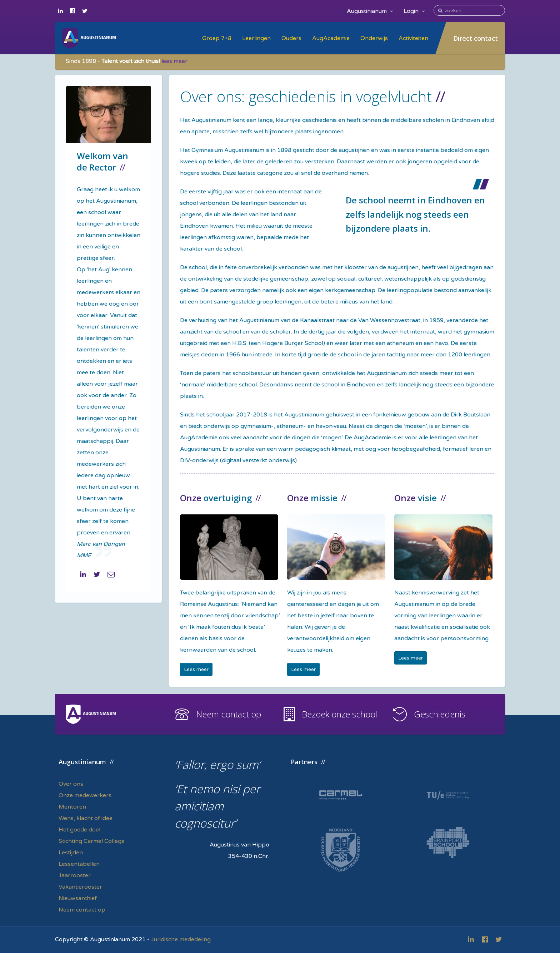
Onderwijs (374, 38)
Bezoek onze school (339, 714)
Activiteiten (413, 38)
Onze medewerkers (85, 795)
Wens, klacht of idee (86, 818)
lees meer (174, 61)
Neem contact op (229, 714)
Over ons (71, 784)
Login (414, 11)
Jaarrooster (75, 875)
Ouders (291, 38)
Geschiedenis (440, 714)
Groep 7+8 (217, 38)
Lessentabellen (79, 864)
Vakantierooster (80, 887)
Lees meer (196, 669)
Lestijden (71, 853)
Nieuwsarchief (78, 898)
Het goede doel (79, 830)
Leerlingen (256, 38)
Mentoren (72, 807)
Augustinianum (370, 11)
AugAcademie (331, 38)
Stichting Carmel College (92, 841)
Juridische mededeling (181, 939)
